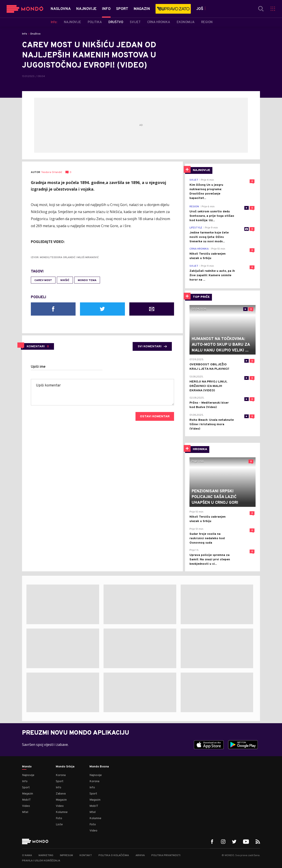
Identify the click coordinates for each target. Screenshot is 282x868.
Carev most (43, 280)
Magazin (28, 794)
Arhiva (140, 855)
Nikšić (65, 280)
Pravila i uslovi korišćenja (41, 861)
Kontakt (86, 855)
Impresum (66, 855)
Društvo (35, 34)
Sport (26, 788)
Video (26, 806)
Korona (61, 775)
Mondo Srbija (65, 767)
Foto (59, 818)
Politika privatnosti (166, 855)
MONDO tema (87, 280)
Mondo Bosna (99, 767)
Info (25, 34)
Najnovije (28, 775)
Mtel (25, 812)
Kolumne (62, 812)
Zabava (61, 794)
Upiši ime (38, 367)
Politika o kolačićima (114, 855)
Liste (59, 825)
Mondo (27, 767)
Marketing (46, 855)
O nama (27, 855)
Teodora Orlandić (52, 172)
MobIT (26, 800)
